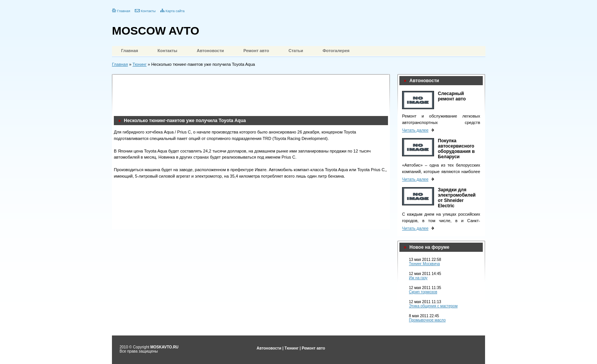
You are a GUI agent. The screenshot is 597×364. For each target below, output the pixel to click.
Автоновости (210, 51)
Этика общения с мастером (433, 306)
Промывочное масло (427, 320)
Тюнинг (140, 64)
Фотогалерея (336, 51)
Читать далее (415, 130)
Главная (124, 11)
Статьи (296, 51)
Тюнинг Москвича (424, 264)
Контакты (148, 11)
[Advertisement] (252, 93)
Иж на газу (418, 278)
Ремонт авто (256, 51)
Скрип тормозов (423, 292)
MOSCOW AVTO (156, 31)
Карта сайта (175, 11)
